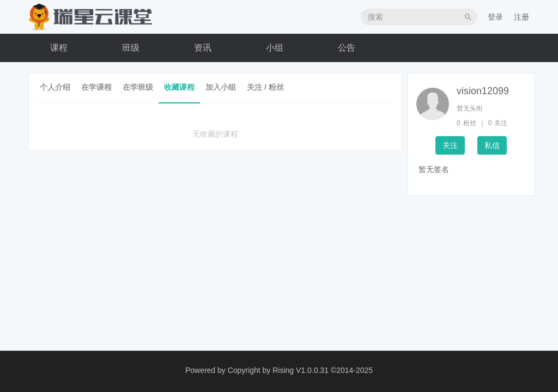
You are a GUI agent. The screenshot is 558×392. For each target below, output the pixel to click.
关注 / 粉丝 (265, 87)
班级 (131, 48)
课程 (59, 48)
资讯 (203, 48)
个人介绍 (55, 87)
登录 (495, 17)
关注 (450, 145)
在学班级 (138, 87)
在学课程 (96, 87)
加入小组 (221, 87)
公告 (347, 48)
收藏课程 (179, 87)
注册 (521, 17)
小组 (275, 48)
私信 (492, 145)
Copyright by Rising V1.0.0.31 (278, 370)
